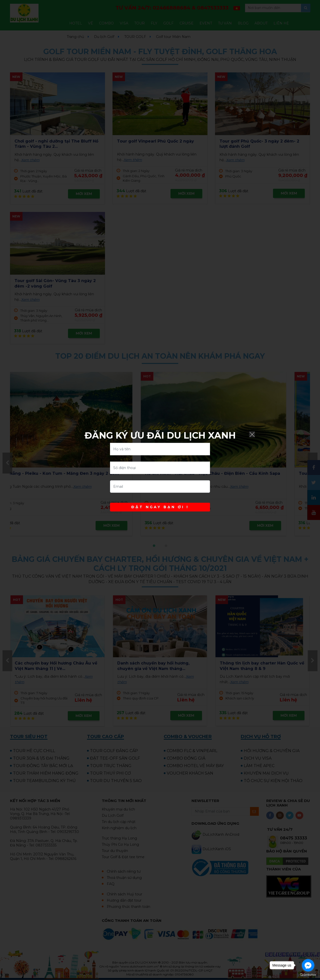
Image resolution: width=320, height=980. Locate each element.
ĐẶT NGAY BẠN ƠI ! (160, 507)
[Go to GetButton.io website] (308, 975)
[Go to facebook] (308, 965)
